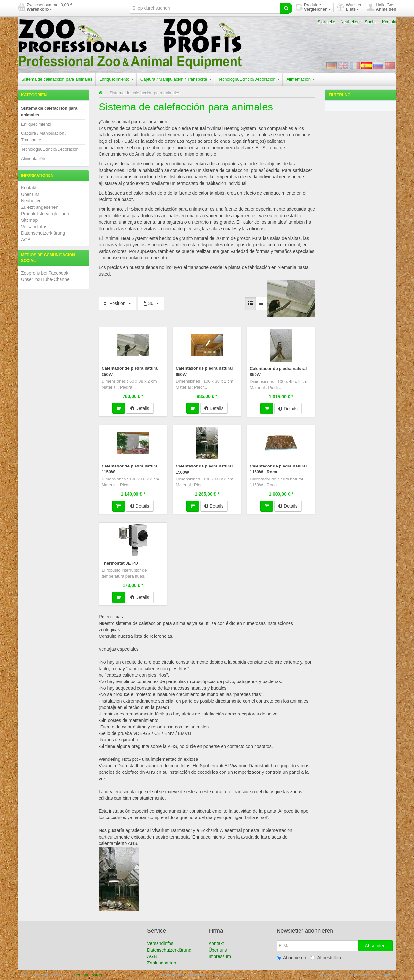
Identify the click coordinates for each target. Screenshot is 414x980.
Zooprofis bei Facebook (45, 273)
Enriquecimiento (117, 79)
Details (140, 408)
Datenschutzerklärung (43, 233)
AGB (26, 240)
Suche (371, 22)
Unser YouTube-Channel (46, 279)
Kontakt (389, 22)
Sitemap (29, 220)
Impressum (220, 956)
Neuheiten (350, 22)
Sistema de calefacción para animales (57, 79)
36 (151, 303)
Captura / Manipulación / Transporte (176, 79)
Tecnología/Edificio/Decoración (249, 79)
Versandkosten (88, 974)
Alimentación (300, 79)
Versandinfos (34, 227)
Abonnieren (291, 957)
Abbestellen (326, 957)
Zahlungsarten (162, 962)
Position (117, 303)
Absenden (375, 945)
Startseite (327, 22)
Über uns (30, 194)
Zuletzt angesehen (40, 207)
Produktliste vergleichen (45, 214)
